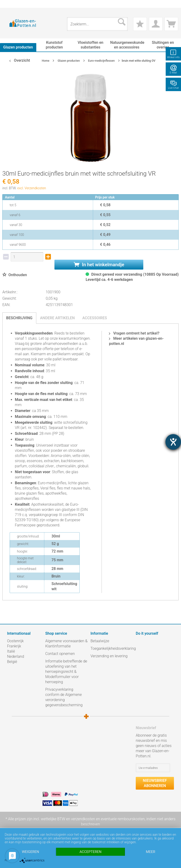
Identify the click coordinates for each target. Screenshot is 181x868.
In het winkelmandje (99, 265)
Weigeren (31, 852)
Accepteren (90, 852)
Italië (11, 651)
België (12, 662)
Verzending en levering (109, 656)
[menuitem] (9, 4)
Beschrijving (19, 318)
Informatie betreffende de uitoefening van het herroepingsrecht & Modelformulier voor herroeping (66, 672)
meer (150, 852)
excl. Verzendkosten (32, 188)
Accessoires (95, 318)
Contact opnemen (60, 654)
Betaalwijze (100, 641)
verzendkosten (83, 819)
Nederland (16, 656)
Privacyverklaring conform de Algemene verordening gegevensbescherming (64, 697)
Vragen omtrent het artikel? (134, 333)
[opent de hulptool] (173, 442)
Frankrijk (14, 646)
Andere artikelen (58, 318)
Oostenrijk (15, 641)
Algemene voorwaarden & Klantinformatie (66, 644)
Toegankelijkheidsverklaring (112, 648)
